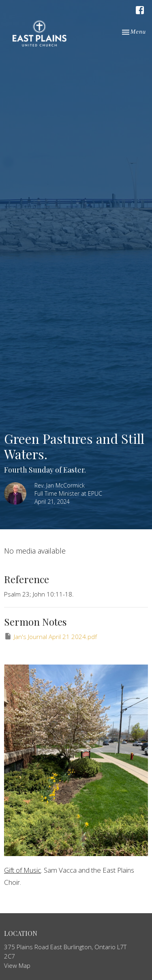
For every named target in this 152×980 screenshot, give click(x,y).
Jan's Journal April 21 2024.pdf (50, 636)
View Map (17, 965)
